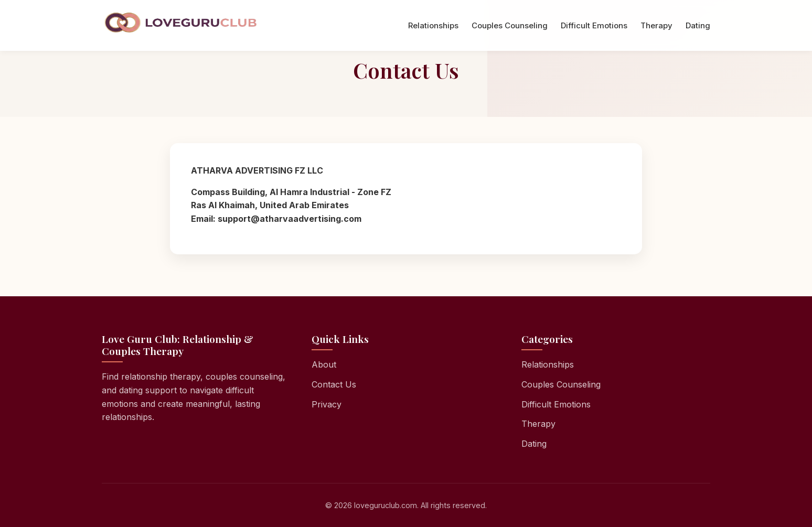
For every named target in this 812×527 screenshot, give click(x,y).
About (324, 364)
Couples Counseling (510, 25)
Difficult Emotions (594, 25)
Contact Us (334, 384)
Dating (698, 25)
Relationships (433, 25)
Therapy (656, 25)
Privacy (327, 404)
